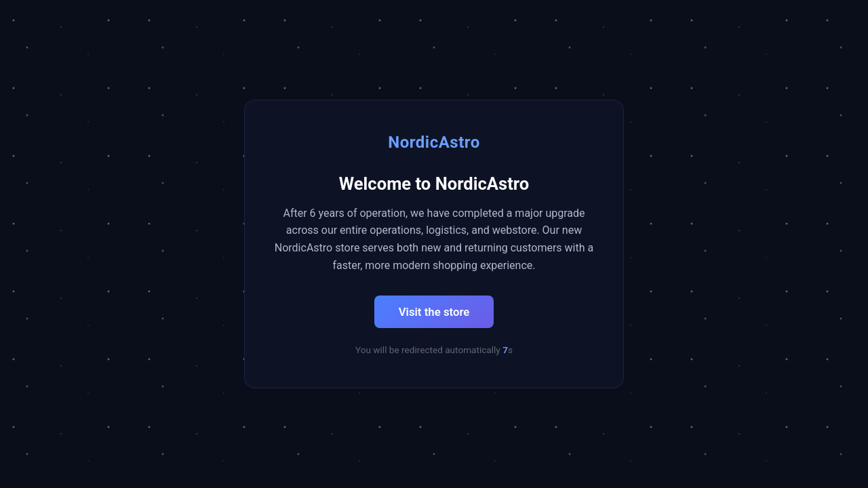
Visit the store (434, 312)
